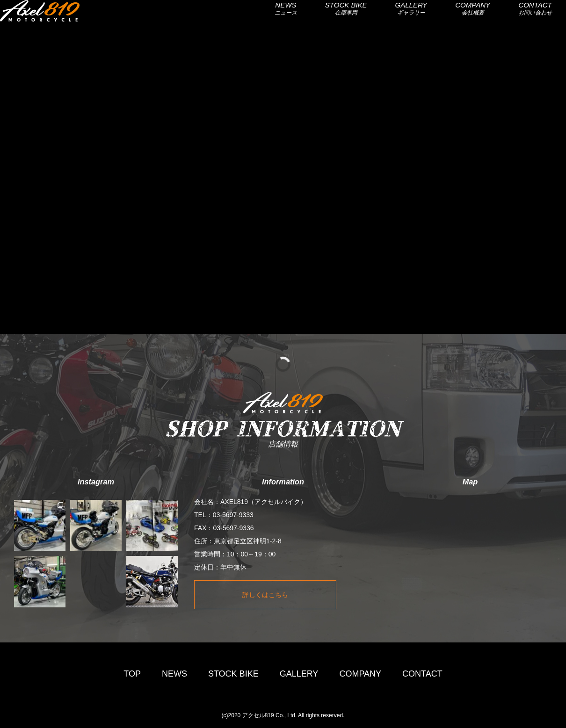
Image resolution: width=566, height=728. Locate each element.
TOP (132, 674)
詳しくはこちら (265, 595)
